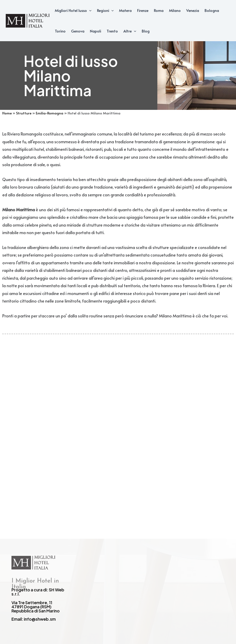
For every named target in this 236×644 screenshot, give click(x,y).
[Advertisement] (118, 417)
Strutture (24, 113)
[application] (89, 10)
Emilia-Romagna (50, 113)
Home (7, 113)
